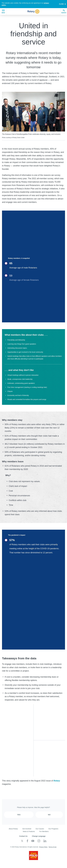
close (61, 4)
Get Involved (27, 829)
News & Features (29, 831)
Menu (3, 11)
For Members (44, 831)
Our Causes (40, 829)
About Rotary (13, 829)
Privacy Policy (43, 847)
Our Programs (53, 829)
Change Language (39, 836)
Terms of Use (52, 847)
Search (64, 11)
